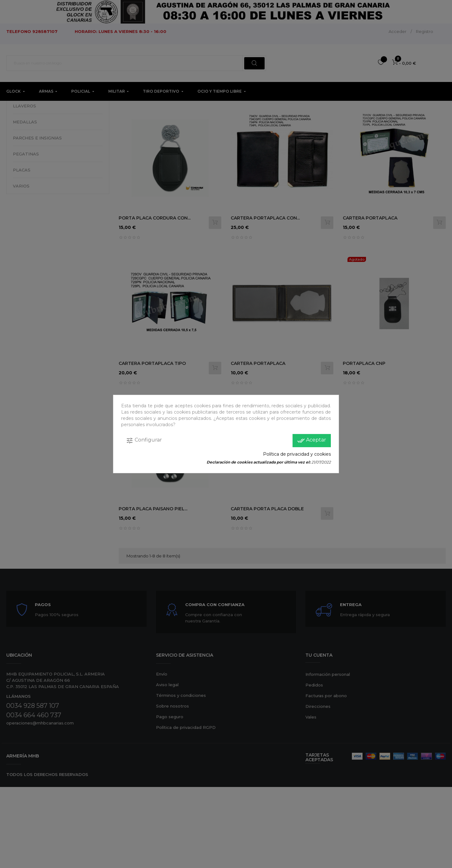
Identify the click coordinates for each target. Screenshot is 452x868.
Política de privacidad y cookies (297, 454)
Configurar (144, 441)
